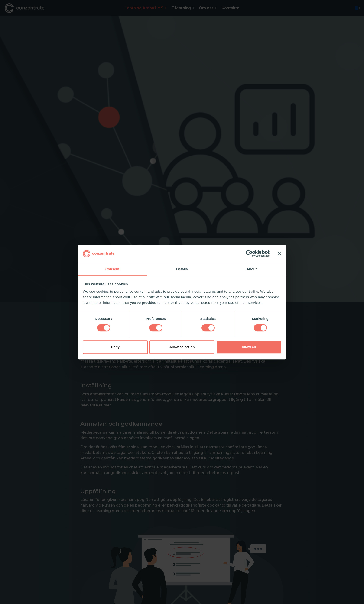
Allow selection (182, 347)
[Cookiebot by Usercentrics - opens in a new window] (249, 254)
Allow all (249, 347)
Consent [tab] (112, 269)
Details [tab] (182, 269)
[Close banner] (280, 254)
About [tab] (252, 269)
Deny (115, 347)
